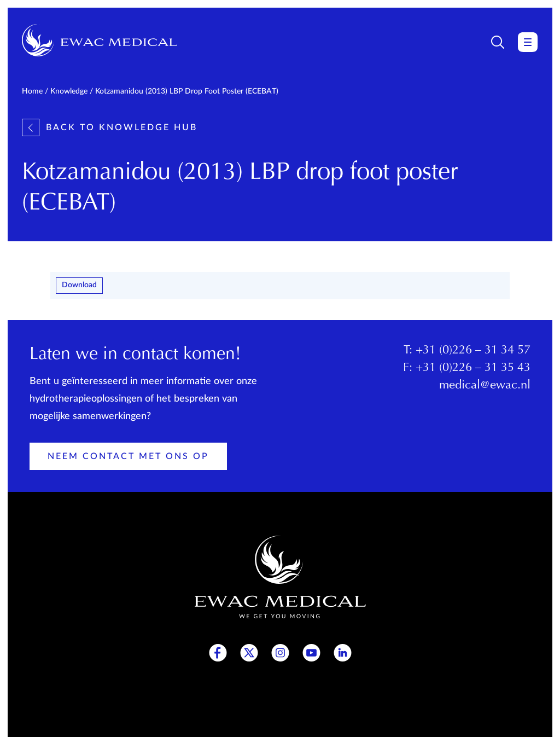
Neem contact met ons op (128, 456)
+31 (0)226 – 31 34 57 (473, 351)
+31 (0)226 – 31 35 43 (473, 368)
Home (32, 91)
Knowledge (69, 91)
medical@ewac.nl (485, 386)
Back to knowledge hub (110, 127)
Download (79, 285)
